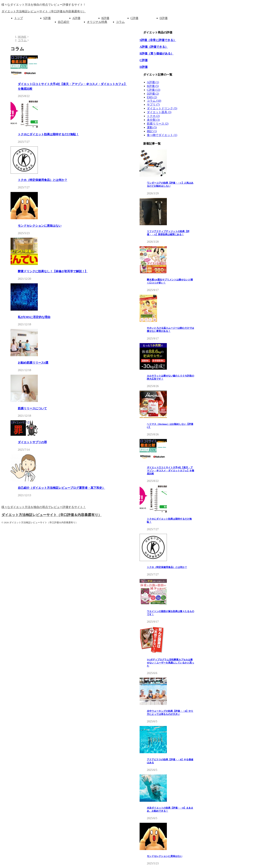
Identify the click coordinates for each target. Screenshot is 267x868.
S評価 (47, 18)
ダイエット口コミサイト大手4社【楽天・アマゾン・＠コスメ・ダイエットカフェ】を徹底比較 (170, 471)
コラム (120, 22)
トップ (19, 18)
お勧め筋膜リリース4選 (33, 363)
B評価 (105, 18)
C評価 (134, 18)
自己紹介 (64, 22)
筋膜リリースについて (32, 408)
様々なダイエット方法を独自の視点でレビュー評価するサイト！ (44, 507)
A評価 (76, 18)
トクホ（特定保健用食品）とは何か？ (43, 180)
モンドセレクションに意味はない (40, 226)
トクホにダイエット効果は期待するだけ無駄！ (48, 134)
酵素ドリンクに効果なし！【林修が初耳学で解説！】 (53, 271)
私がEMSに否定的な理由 (34, 317)
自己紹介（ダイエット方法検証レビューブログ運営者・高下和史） (61, 488)
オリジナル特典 (97, 22)
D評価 (164, 18)
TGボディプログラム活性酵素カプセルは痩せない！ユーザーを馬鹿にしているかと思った (170, 663)
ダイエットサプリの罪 (32, 442)
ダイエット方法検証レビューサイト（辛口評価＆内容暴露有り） (44, 11)
